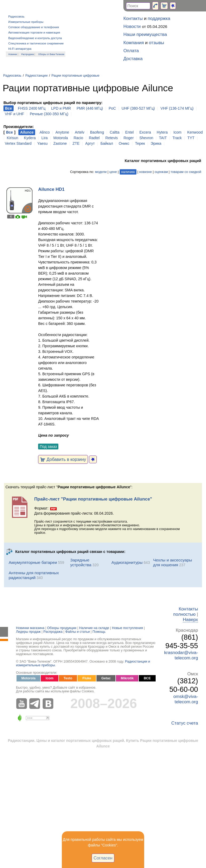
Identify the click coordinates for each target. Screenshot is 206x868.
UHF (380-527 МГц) (138, 108)
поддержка (159, 18)
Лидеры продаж (28, 632)
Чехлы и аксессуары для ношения (172, 562)
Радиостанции (37, 76)
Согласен (103, 858)
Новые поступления (128, 628)
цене (113, 172)
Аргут (90, 143)
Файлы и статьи (78, 632)
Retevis (112, 138)
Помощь (99, 632)
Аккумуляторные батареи (33, 562)
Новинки (13, 54)
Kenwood (195, 132)
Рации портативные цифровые (75, 76)
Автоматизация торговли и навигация (34, 32)
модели (101, 172)
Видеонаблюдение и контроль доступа (35, 38)
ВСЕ (147, 678)
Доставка (133, 59)
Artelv (80, 132)
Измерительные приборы (26, 22)
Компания (134, 43)
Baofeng (97, 132)
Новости (132, 26)
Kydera (30, 138)
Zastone (60, 143)
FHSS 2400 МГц (32, 108)
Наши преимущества (145, 34)
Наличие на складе (94, 628)
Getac (106, 678)
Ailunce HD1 (51, 189)
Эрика (156, 143)
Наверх (190, 620)
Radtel (94, 138)
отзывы (157, 43)
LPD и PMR (61, 108)
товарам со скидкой (186, 172)
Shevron (146, 138)
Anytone (62, 132)
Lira (45, 138)
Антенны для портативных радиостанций (34, 575)
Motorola (60, 138)
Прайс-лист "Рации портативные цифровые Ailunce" (93, 499)
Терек (140, 143)
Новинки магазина (30, 628)
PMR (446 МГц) (90, 108)
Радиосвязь (16, 16)
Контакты (133, 18)
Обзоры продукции (62, 628)
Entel (130, 132)
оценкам (161, 172)
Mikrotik (127, 678)
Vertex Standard (18, 143)
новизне (145, 172)
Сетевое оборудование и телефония (34, 27)
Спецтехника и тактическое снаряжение (36, 43)
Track (177, 138)
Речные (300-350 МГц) (49, 114)
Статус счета (185, 723)
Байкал (107, 143)
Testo (68, 678)
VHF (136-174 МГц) (177, 108)
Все (10, 132)
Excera (145, 132)
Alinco (45, 132)
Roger (128, 138)
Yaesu (43, 143)
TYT (191, 138)
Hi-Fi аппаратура (20, 49)
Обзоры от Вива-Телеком (51, 54)
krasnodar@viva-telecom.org (181, 655)
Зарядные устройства (81, 562)
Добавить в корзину (63, 459)
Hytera (162, 132)
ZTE (76, 143)
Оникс (124, 143)
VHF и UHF (14, 114)
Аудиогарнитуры (127, 562)
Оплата (131, 51)
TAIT (163, 138)
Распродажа (28, 54)
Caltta (115, 132)
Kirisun (13, 138)
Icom (177, 132)
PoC (112, 108)
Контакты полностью (186, 612)
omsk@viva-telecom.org (186, 699)
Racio (78, 138)
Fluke (87, 678)
